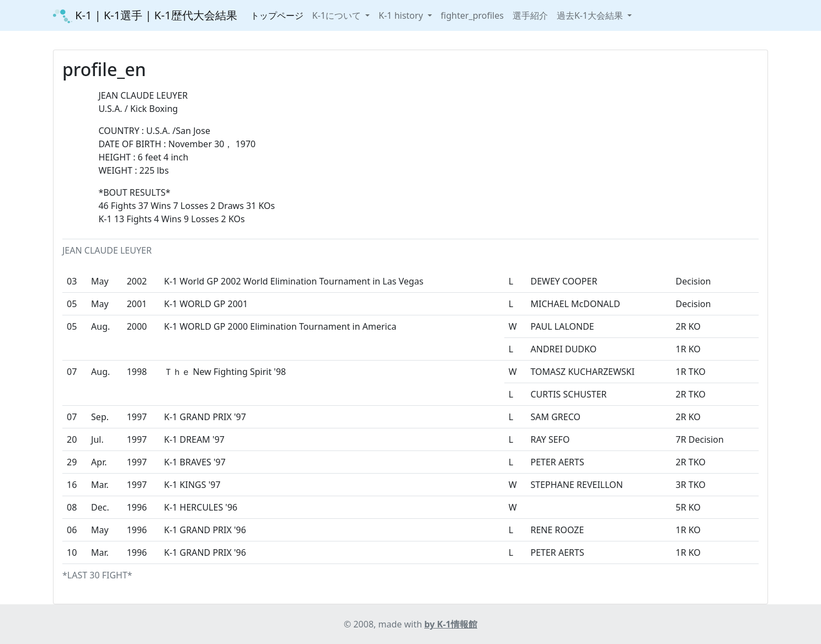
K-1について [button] (338, 15)
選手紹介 (530, 15)
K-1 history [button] (402, 15)
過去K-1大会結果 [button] (591, 15)
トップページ (277, 15)
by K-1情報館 (451, 624)
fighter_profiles (472, 15)
